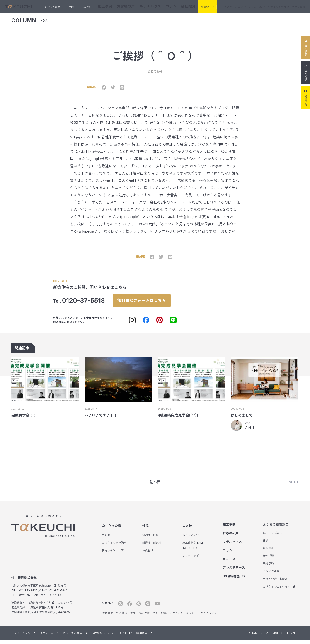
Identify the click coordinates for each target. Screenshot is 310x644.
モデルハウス (155, 6)
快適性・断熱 (150, 539)
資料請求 (268, 552)
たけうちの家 (111, 530)
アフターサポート (193, 560)
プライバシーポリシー (184, 617)
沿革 (164, 617)
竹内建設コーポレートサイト (112, 637)
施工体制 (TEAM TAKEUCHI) (193, 549)
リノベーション (245, 7)
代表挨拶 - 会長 (126, 617)
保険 (266, 544)
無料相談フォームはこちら (147, 303)
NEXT (294, 486)
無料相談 (268, 560)
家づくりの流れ (272, 537)
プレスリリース (234, 572)
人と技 (187, 530)
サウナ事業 (300, 7)
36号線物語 (234, 580)
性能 (145, 530)
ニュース (229, 563)
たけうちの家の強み (114, 547)
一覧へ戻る (155, 486)
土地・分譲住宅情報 (275, 583)
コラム (172, 6)
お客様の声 (136, 6)
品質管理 (148, 554)
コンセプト (109, 539)
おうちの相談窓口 (276, 529)
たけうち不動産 (283, 7)
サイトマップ (209, 617)
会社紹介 (186, 6)
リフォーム (264, 7)
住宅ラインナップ (113, 554)
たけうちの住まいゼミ (279, 591)
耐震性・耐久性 (152, 547)
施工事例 (119, 6)
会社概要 (107, 617)
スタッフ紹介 (191, 539)
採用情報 (144, 637)
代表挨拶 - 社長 (148, 617)
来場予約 (268, 567)
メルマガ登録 (271, 575)
